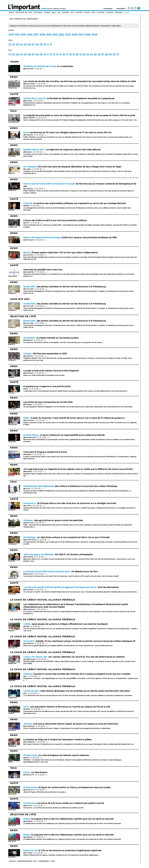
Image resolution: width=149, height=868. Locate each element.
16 (64, 54)
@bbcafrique (28, 471)
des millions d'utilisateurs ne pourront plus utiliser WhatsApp (70, 486)
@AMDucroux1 (28, 523)
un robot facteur (35, 772)
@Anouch (27, 489)
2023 (74, 35)
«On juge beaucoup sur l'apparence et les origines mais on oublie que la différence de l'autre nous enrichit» (78, 469)
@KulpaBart (27, 454)
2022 (68, 35)
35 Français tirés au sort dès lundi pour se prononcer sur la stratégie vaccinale (70, 503)
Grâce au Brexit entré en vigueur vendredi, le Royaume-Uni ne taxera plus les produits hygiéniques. (61, 855)
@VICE (26, 389)
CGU (35, 861)
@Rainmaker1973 (29, 118)
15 (60, 54)
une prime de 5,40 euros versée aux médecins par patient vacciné (64, 803)
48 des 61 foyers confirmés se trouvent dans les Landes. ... (45, 792)
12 (51, 45)
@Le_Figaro (27, 169)
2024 (81, 35)
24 (91, 54)
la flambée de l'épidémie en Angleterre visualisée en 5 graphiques (69, 98)
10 (45, 45)
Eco (72, 13)
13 (54, 54)
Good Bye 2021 (20, 299)
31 (118, 54)
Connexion (108, 9)
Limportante (43, 861)
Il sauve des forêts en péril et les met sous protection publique (55, 220)
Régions (119, 13)
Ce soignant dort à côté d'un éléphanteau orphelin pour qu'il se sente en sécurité (68, 819)
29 (110, 54)
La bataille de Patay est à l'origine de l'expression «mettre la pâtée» (58, 740)
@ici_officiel (27, 506)
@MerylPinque (28, 373)
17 (67, 54)
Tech (94, 13)
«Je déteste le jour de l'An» (61, 571)
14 (57, 54)
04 (21, 45)
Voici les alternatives (71, 587)
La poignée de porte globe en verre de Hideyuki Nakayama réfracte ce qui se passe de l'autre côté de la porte (79, 115)
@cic (25, 676)
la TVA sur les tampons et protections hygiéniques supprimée (62, 850)
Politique (38, 13)
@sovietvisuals (28, 240)
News (11, 13)
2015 (24, 35)
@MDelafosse (28, 340)
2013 (11, 35)
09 (41, 45)
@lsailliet (26, 206)
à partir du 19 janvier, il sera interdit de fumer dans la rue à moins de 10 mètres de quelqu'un (74, 418)
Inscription (121, 9)
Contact (12, 861)
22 (84, 54)
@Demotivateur (29, 420)
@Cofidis (26, 626)
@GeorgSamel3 (29, 272)
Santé (87, 13)
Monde (47, 13)
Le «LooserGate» (48, 66)
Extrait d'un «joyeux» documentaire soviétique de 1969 (70, 237)
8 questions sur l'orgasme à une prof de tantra (47, 386)
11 (48, 45)
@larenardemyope (30, 437)
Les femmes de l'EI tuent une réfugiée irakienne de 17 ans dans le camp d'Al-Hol (67, 132)
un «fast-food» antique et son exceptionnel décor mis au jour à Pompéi (66, 537)
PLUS (127, 13)
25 (95, 54)
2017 (36, 35)
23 (88, 54)
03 (17, 45)
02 (13, 45)
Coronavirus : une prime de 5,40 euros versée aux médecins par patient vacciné (54, 808)
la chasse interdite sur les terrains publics (51, 338)
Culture (101, 13)
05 (25, 45)
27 (103, 54)
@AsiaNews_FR (29, 775)
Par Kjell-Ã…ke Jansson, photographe (58, 554)
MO (59, 13)
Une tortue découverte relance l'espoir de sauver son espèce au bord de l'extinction (71, 724)
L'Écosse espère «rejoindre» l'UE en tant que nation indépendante (60, 253)
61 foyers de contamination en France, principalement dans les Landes (67, 787)
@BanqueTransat (29, 609)
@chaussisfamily (29, 726)
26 (99, 54)
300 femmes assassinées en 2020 (45, 354)
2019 (49, 35)
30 (114, 54)
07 (33, 45)
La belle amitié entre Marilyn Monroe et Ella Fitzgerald (51, 371)
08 (37, 45)
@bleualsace (28, 152)
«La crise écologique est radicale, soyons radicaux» (56, 755)
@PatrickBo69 (28, 557)
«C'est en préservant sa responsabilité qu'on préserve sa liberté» (64, 435)
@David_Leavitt (29, 69)
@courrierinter (28, 255)
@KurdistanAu (28, 135)
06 (29, 45)
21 (81, 54)
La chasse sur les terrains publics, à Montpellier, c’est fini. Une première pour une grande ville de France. (63, 342)
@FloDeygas (28, 404)
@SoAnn (26, 223)
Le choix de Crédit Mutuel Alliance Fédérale (43, 600)
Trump (14, 62)
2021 (61, 35)
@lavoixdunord (29, 790)
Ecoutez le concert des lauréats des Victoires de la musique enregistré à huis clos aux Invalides (77, 674)
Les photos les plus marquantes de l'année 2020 (48, 402)
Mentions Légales (25, 861)
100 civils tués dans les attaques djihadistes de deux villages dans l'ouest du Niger (72, 167)
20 (77, 54)
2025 (88, 35)
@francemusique (29, 84)
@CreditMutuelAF (29, 659)
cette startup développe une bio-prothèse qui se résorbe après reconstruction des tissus (77, 691)
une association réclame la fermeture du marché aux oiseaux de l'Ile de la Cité (67, 707)
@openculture (28, 574)
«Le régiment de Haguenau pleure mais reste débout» (62, 150)
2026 (94, 35)
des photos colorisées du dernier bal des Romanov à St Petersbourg (65, 287)
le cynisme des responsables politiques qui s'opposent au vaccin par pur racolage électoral (75, 203)
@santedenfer (28, 821)
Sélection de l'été (24, 13)
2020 (55, 35)
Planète (110, 13)
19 (74, 54)
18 (70, 54)
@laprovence (28, 805)
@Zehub (26, 758)
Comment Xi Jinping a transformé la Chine (45, 452)
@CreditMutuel (28, 643)
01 (10, 45)
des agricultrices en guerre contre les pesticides (53, 520)
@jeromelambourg (30, 540)
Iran (54, 13)
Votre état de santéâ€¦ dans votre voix (43, 270)
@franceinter (28, 101)
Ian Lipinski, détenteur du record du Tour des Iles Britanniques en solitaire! (74, 657)
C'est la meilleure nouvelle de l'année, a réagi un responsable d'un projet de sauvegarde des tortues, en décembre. (67, 728)
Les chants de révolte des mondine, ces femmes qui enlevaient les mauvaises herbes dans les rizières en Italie (80, 81)
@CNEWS (27, 709)
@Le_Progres (28, 853)
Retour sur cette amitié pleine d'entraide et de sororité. (44, 375)
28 (106, 54)
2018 (42, 35)
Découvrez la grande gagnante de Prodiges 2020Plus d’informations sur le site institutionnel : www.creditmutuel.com (68, 646)
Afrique (65, 13)
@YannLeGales (28, 590)
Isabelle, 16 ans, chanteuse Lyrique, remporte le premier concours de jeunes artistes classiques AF (79, 641)
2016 (30, 35)
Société (79, 13)
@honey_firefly (28, 289)
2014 (17, 35)
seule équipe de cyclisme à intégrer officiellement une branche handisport (66, 624)
